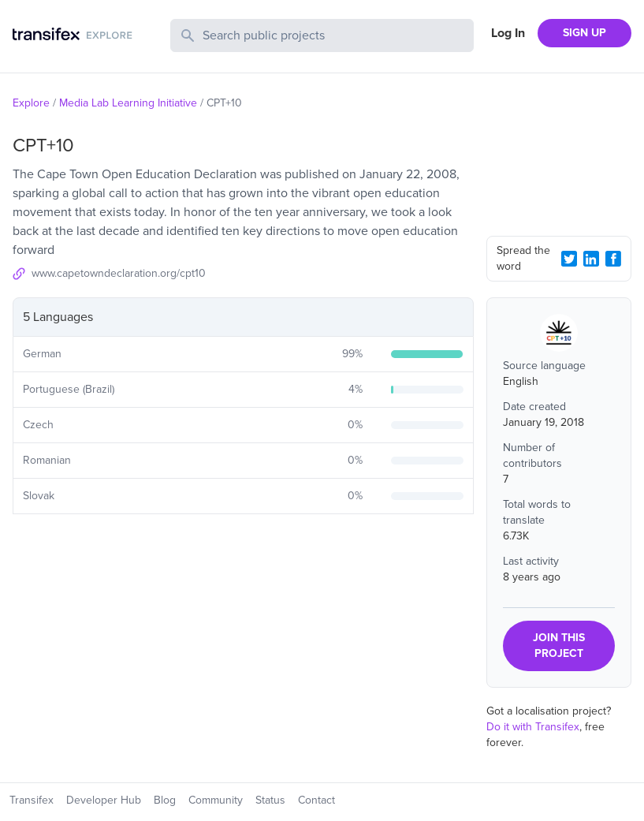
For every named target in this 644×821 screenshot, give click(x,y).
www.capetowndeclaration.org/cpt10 (119, 273)
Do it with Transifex (533, 727)
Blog (165, 800)
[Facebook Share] (613, 259)
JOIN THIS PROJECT (559, 646)
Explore (31, 103)
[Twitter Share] (569, 259)
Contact (316, 800)
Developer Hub (104, 800)
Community (216, 800)
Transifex (32, 800)
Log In (508, 33)
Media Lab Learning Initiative (128, 103)
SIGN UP (584, 33)
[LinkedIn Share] (591, 259)
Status (270, 800)
